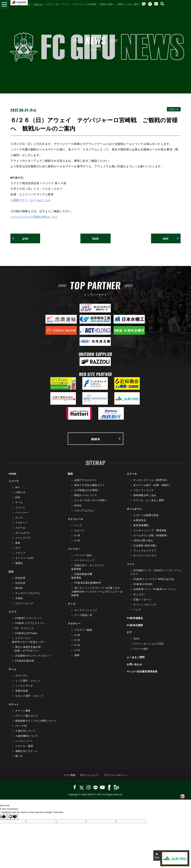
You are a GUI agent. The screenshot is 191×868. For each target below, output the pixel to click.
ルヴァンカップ (24, 603)
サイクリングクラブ (145, 556)
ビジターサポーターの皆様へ (91, 500)
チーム (19, 502)
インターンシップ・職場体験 (150, 531)
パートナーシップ (84, 560)
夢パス (19, 756)
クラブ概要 (70, 775)
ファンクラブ (23, 538)
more (106, 439)
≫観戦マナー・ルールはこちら (31, 200)
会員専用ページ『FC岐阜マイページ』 (155, 589)
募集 (18, 543)
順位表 (19, 588)
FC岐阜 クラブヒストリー (30, 623)
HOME (14, 4)
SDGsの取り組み (143, 541)
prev (20, 239)
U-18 (77, 536)
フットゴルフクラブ (145, 551)
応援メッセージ (142, 600)
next (171, 239)
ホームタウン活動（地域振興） (151, 536)
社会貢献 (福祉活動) (145, 546)
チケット (14, 705)
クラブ (13, 612)
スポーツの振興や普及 (146, 515)
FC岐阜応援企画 (25, 661)
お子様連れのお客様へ (87, 490)
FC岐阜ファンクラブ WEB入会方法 (154, 579)
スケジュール (75, 519)
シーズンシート (24, 741)
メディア (20, 553)
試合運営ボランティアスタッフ (33, 656)
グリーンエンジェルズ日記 (149, 644)
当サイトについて (90, 775)
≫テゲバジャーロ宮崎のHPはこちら (34, 217)
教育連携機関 (141, 525)
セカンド (79, 531)
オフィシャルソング (145, 605)
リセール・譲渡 (24, 746)
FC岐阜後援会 (135, 618)
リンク (137, 610)
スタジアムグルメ (84, 511)
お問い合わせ (134, 665)
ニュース (26, 4)
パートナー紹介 (83, 555)
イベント (20, 508)
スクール (20, 528)
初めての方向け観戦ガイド (90, 485)
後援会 (19, 563)
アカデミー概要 (83, 630)
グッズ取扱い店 (83, 615)
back (96, 239)
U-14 (77, 645)
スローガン (22, 676)
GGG (136, 639)
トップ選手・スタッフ (28, 681)
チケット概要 (23, 711)
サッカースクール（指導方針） (151, 480)
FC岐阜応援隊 (135, 625)
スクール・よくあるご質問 (149, 500)
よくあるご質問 (136, 657)
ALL (18, 487)
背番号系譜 (22, 691)
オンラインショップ (86, 610)
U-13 (77, 650)
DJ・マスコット (24, 628)
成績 (77, 655)
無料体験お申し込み (145, 495)
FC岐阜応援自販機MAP (88, 583)
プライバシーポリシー (115, 775)
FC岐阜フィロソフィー (28, 618)
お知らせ (38, 4)
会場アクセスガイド (86, 480)
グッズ (19, 518)
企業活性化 (140, 520)
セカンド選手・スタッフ (29, 696)
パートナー (22, 513)
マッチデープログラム (28, 593)
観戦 (70, 474)
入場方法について (25, 731)
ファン (131, 564)
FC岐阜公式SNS (143, 584)
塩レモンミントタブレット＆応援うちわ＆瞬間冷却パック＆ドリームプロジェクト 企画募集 (97, 592)
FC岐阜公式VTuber (26, 633)
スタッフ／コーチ (144, 490)
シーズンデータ (24, 686)
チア (18, 548)
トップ (78, 525)
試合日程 (20, 583)
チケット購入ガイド (27, 716)
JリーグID (21, 726)
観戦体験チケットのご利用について (36, 721)
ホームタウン (23, 533)
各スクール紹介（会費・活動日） (152, 485)
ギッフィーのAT (24, 558)
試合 (18, 497)
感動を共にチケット (27, 751)
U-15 (77, 541)
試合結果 (20, 578)
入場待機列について (27, 736)
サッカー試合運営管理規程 (142, 672)
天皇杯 (19, 598)
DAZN (78, 505)
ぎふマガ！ (140, 594)
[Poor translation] (13, 817)
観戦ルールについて (86, 495)
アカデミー (22, 523)
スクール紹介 (141, 649)
